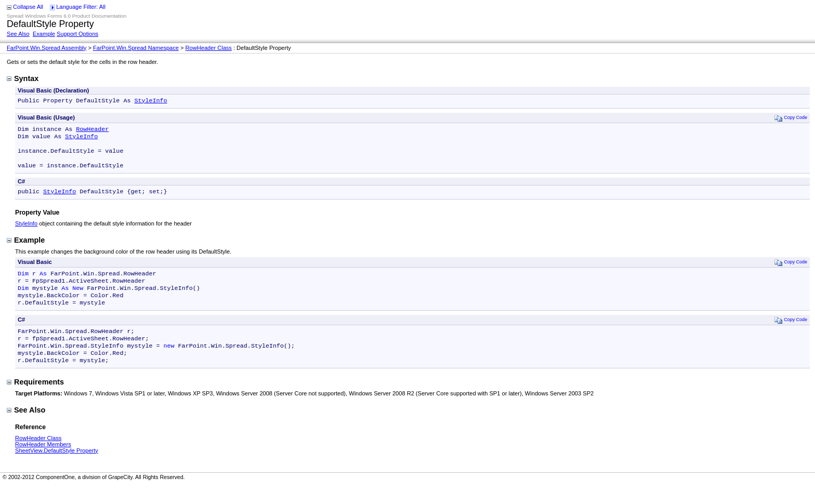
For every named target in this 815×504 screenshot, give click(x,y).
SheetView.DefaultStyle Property (57, 469)
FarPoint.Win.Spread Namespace (136, 48)
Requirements (35, 401)
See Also (18, 34)
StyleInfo (150, 101)
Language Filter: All (81, 7)
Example (44, 34)
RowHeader (92, 131)
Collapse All (28, 7)
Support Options (77, 34)
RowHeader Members (43, 463)
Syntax (23, 78)
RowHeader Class (209, 48)
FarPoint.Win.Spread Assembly (47, 48)
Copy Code (791, 119)
